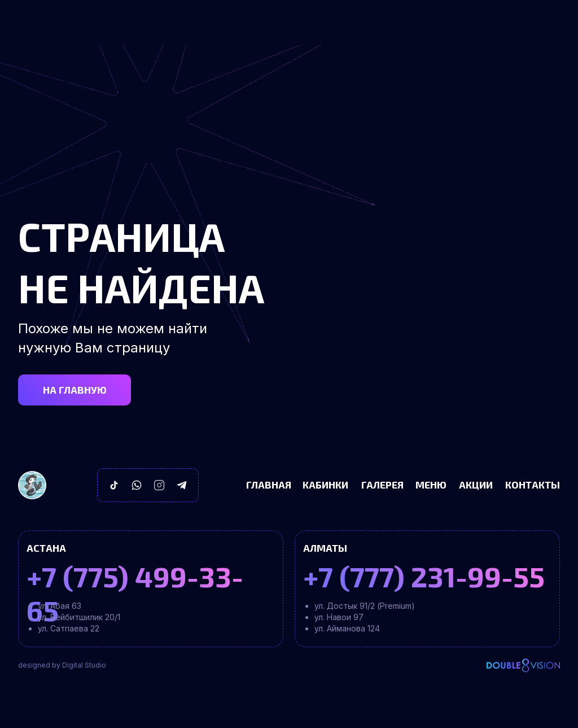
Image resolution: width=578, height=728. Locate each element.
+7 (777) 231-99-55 (424, 576)
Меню (431, 485)
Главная (269, 485)
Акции (476, 485)
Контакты (533, 485)
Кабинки (325, 485)
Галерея (382, 485)
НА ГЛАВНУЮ (75, 390)
